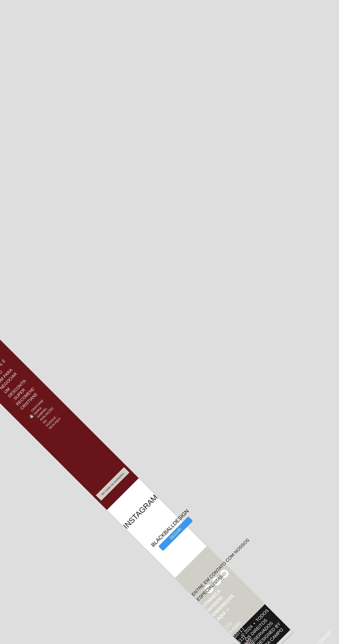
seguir (176, 534)
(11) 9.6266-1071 (233, 629)
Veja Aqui (55, 424)
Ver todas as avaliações (113, 484)
